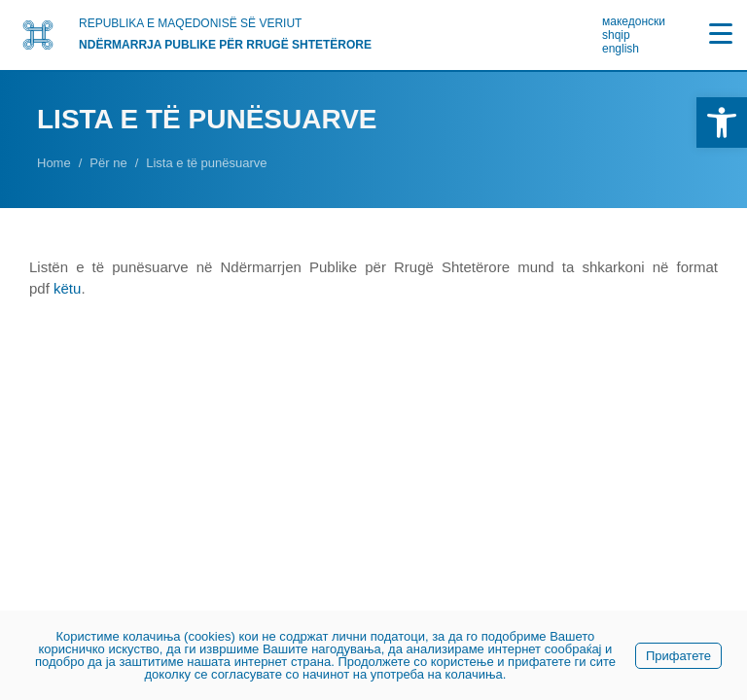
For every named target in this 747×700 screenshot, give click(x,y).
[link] (722, 122)
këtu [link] (67, 288)
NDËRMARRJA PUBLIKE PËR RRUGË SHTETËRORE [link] (225, 45)
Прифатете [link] (678, 656)
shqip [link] (616, 35)
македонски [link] (634, 21)
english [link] (621, 49)
